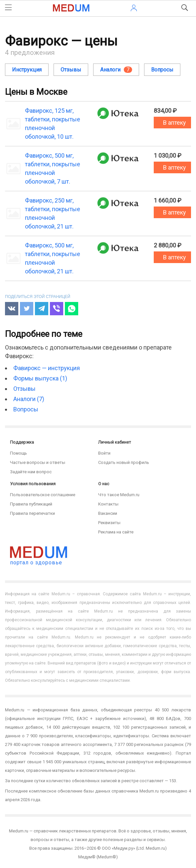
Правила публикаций (31, 504)
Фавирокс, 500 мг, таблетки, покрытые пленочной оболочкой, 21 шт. (53, 258)
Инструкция (27, 70)
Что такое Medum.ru (119, 495)
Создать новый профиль (124, 462)
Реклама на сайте (116, 532)
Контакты (108, 504)
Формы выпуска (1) (40, 378)
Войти (104, 453)
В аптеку (175, 123)
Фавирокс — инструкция (47, 368)
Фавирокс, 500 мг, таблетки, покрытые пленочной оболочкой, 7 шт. (53, 168)
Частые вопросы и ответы (38, 462)
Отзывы (71, 70)
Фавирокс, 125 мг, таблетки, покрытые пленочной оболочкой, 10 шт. (53, 124)
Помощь (18, 453)
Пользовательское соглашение (43, 495)
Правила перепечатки (32, 513)
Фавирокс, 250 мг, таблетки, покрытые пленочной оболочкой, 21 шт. (53, 213)
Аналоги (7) (29, 399)
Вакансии (108, 513)
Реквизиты (109, 523)
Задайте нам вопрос (31, 472)
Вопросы (162, 70)
